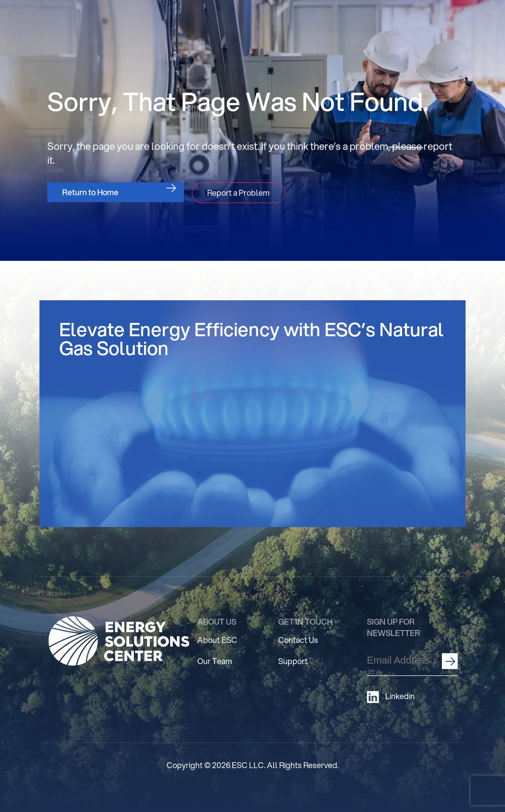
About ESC (217, 640)
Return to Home (90, 192)
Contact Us (298, 640)
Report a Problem (238, 193)
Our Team (215, 661)
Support (293, 661)
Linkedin (391, 697)
